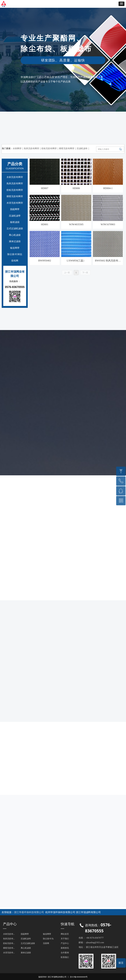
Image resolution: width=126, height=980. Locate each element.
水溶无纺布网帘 (15, 203)
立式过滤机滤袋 (15, 229)
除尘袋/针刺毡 (15, 254)
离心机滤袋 (15, 235)
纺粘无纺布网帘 (15, 190)
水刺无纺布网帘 (15, 177)
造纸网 (15, 261)
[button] (121, 4)
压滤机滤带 (15, 216)
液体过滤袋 (15, 241)
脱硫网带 (15, 209)
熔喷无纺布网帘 (15, 196)
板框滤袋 (15, 222)
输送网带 (15, 248)
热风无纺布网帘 (15, 183)
